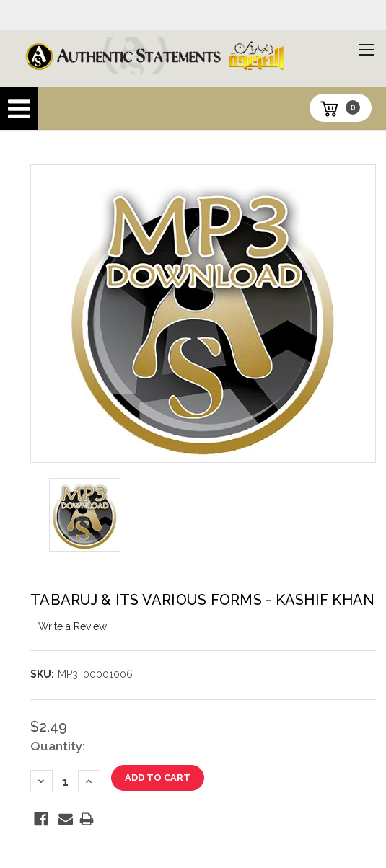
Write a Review (73, 626)
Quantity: (58, 746)
